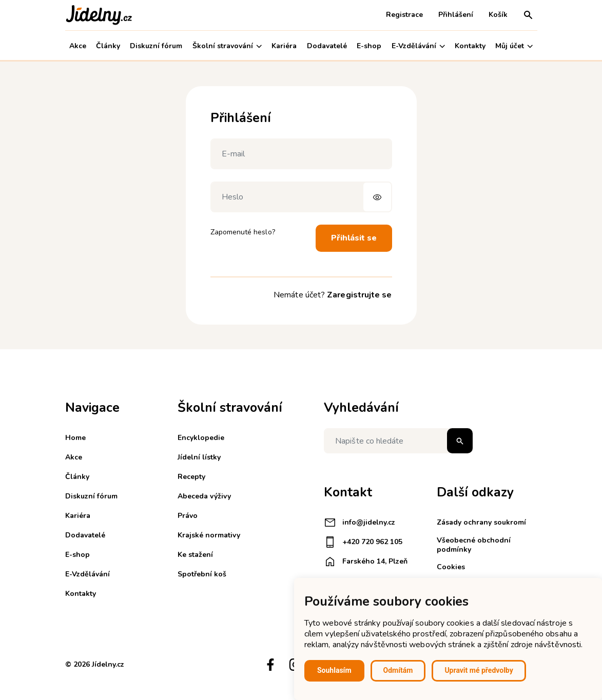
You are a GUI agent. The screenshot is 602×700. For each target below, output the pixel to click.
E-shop (369, 46)
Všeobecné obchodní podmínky (474, 545)
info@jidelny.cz (360, 523)
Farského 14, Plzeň (366, 562)
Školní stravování (227, 46)
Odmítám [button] (398, 670)
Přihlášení (456, 15)
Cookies (451, 567)
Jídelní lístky (199, 457)
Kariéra (284, 46)
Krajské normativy (209, 535)
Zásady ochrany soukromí (481, 522)
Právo (188, 516)
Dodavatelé (327, 46)
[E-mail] (301, 154)
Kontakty (470, 46)
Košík (498, 15)
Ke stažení (195, 555)
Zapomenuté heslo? (243, 232)
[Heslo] (301, 197)
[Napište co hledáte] (398, 441)
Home (75, 438)
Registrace (404, 15)
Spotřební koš (202, 574)
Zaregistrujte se (359, 295)
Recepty (191, 477)
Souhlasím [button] (334, 670)
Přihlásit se (354, 238)
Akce (78, 46)
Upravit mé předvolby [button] (479, 670)
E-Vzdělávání (418, 46)
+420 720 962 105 (363, 542)
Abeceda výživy (204, 496)
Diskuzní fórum (156, 46)
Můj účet (514, 46)
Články (108, 46)
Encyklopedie (201, 438)
